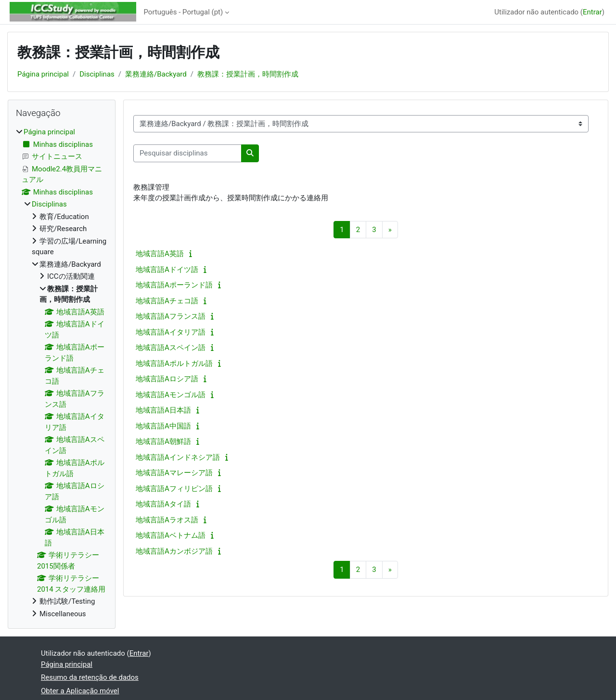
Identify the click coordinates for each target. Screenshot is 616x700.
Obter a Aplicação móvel (80, 691)
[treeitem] (62, 373)
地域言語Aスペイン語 (171, 348)
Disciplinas (97, 74)
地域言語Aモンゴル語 (171, 395)
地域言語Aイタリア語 (171, 332)
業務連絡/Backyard (156, 74)
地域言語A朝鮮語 (163, 441)
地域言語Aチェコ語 (167, 301)
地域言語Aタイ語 (163, 504)
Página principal (43, 74)
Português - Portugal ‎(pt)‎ (184, 12)
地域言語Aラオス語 (167, 520)
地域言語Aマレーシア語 (174, 473)
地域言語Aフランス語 (171, 316)
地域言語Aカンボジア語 (174, 551)
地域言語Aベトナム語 (171, 535)
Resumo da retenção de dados (90, 677)
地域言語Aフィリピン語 (174, 489)
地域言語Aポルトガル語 (174, 363)
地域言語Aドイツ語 (167, 270)
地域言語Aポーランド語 (174, 285)
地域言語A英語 (160, 254)
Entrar (592, 12)
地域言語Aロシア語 (167, 379)
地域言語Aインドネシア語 (178, 457)
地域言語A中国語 (163, 426)
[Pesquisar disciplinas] (187, 153)
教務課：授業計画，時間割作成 (248, 74)
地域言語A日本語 (163, 410)
